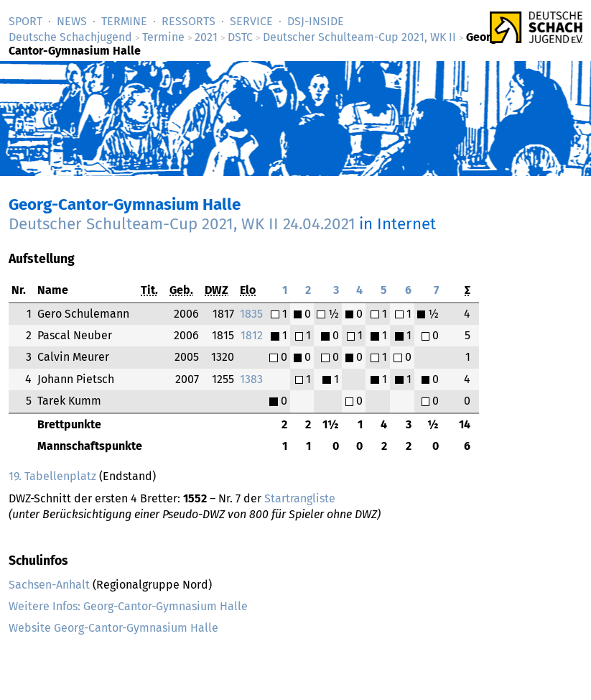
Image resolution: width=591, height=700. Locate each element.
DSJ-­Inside (316, 21)
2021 (206, 37)
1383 (251, 379)
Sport (25, 21)
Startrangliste (300, 498)
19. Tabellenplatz (52, 476)
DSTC (240, 37)
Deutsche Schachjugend (70, 37)
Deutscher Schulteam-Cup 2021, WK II (359, 37)
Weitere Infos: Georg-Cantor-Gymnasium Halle (128, 606)
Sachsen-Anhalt (49, 585)
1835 (251, 314)
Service (251, 21)
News (72, 21)
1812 (252, 335)
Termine (124, 21)
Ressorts (189, 21)
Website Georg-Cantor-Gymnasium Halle (113, 628)
